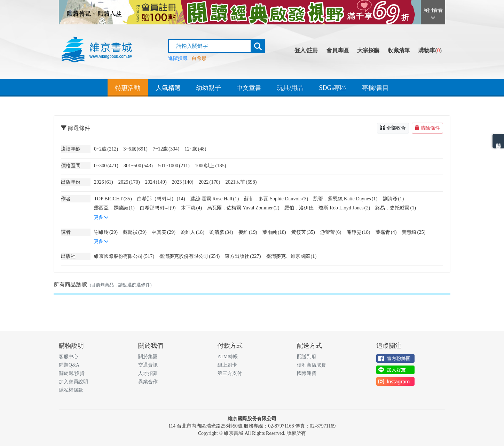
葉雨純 (274, 232)
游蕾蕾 (331, 232)
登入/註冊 (306, 50)
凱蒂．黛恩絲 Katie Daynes (345, 199)
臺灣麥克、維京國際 (292, 256)
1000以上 (211, 166)
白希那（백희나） (161, 199)
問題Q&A (69, 365)
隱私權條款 (71, 390)
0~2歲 (106, 149)
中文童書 (249, 88)
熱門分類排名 (498, 141)
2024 (156, 182)
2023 (183, 182)
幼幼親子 (208, 88)
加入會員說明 (73, 382)
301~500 (138, 166)
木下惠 (192, 208)
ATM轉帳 (228, 357)
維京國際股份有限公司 (124, 256)
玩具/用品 (290, 88)
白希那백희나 (158, 208)
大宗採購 (368, 50)
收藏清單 (399, 50)
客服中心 (69, 357)
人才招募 (148, 373)
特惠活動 (128, 88)
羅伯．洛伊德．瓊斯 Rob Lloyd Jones (327, 208)
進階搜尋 (178, 58)
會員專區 (338, 50)
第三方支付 (230, 373)
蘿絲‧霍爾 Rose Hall (215, 199)
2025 (129, 182)
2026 (104, 182)
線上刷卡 (227, 365)
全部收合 (393, 128)
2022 (210, 182)
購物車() (430, 50)
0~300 (106, 166)
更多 (101, 217)
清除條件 (427, 128)
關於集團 (148, 357)
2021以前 (241, 182)
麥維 (248, 232)
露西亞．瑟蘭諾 (114, 208)
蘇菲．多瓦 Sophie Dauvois (276, 199)
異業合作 (148, 382)
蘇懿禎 (135, 232)
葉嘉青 (386, 232)
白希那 (199, 58)
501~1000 (174, 166)
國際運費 (307, 373)
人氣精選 (168, 88)
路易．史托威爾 (396, 208)
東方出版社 (243, 256)
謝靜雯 (359, 232)
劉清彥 (393, 199)
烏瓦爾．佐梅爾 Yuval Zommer (243, 208)
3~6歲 (135, 149)
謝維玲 (106, 232)
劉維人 (192, 232)
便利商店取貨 (312, 365)
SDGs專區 (333, 88)
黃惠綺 (414, 232)
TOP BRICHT (113, 199)
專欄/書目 (375, 88)
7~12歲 (166, 149)
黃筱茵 (303, 232)
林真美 (164, 232)
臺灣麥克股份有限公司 (190, 256)
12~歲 (195, 149)
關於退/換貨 (72, 373)
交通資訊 (148, 365)
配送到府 (307, 357)
